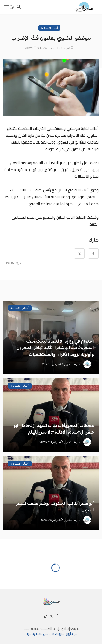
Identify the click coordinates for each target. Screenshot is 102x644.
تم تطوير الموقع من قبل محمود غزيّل (51, 634)
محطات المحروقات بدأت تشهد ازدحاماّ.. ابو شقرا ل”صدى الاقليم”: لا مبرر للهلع (54, 429)
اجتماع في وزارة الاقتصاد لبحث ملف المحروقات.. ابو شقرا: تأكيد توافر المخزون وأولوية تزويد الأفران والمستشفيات (55, 348)
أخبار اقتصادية (49, 28)
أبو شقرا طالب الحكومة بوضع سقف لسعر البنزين (55, 507)
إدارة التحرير (72, 364)
